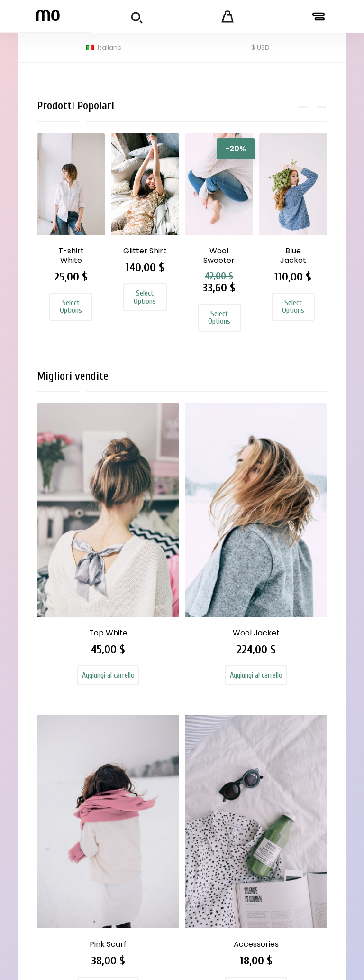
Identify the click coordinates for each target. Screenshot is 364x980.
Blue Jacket (293, 256)
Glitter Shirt (145, 251)
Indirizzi (283, 803)
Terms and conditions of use (226, 802)
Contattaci (222, 863)
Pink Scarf (219, 528)
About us (218, 825)
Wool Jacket (145, 533)
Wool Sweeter (219, 256)
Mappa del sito (229, 877)
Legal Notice (224, 778)
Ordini (281, 776)
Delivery (216, 764)
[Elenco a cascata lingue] (104, 48)
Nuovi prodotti (159, 766)
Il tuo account (299, 731)
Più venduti (153, 780)
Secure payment (218, 844)
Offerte (147, 752)
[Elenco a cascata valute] (260, 48)
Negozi (214, 890)
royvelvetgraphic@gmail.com (83, 843)
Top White (71, 528)
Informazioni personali (292, 757)
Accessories (294, 528)
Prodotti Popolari (82, 106)
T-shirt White (71, 256)
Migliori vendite (79, 382)
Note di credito (296, 790)
